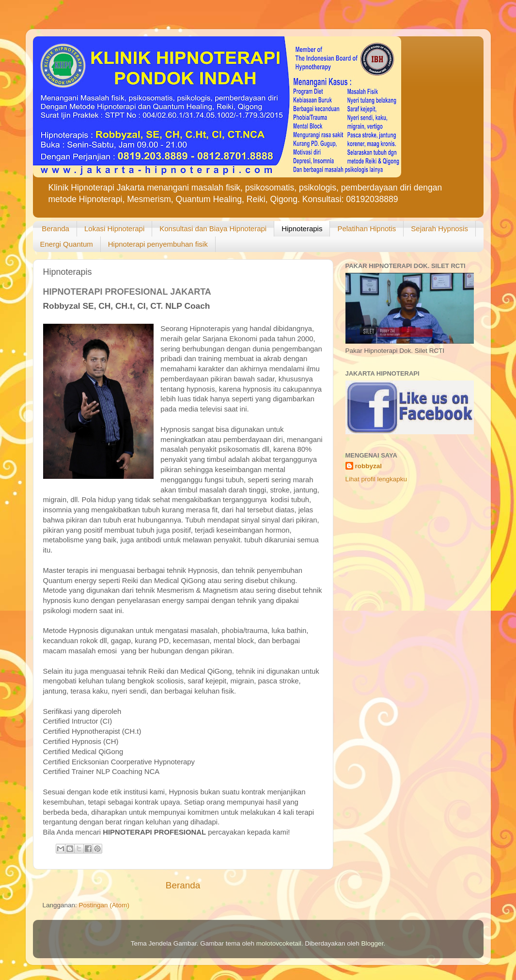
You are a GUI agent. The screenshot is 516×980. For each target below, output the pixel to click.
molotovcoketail (279, 943)
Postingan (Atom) (104, 905)
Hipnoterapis (302, 229)
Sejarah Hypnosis (439, 229)
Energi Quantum (67, 244)
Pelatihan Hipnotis (367, 229)
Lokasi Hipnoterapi (114, 229)
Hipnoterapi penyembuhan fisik (158, 244)
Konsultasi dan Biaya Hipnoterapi (213, 229)
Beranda (55, 229)
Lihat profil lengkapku (376, 479)
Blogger (373, 943)
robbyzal (369, 466)
